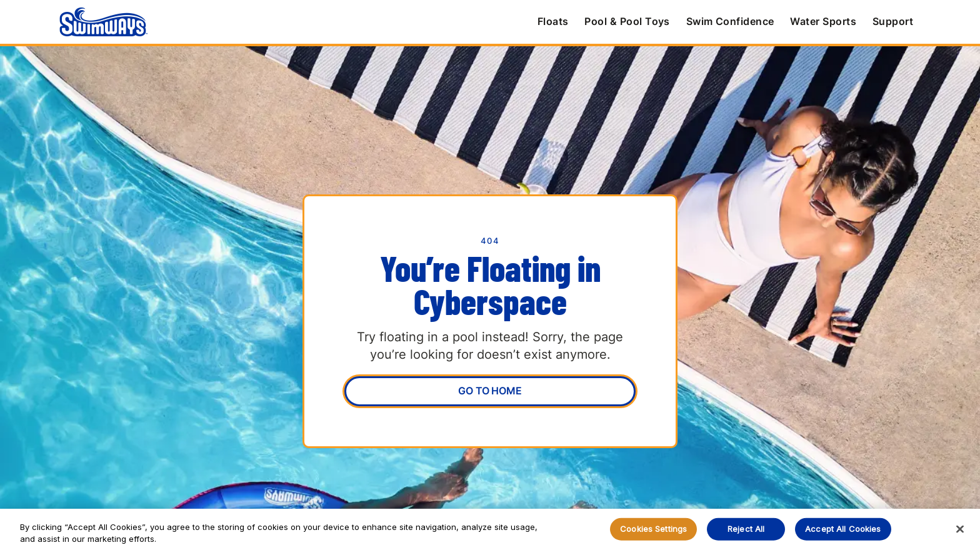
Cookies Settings (653, 529)
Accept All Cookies (843, 529)
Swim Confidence (730, 21)
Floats (553, 21)
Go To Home (490, 391)
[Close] (960, 529)
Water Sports (823, 21)
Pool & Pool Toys (627, 21)
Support (893, 21)
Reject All (746, 529)
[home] (103, 22)
